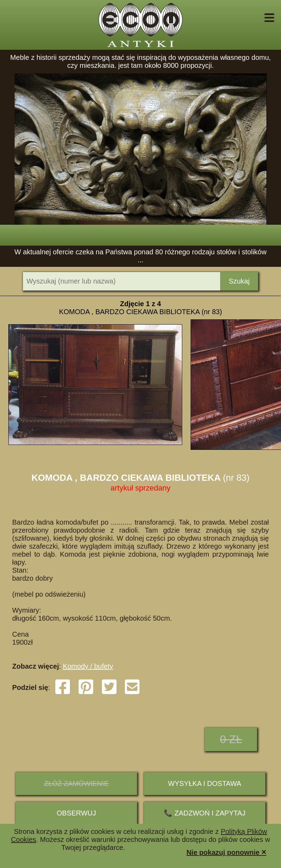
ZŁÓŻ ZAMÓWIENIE (77, 783)
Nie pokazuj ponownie (226, 852)
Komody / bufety (88, 666)
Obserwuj (76, 813)
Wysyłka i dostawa (204, 783)
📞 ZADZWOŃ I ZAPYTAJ (205, 813)
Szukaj (239, 281)
